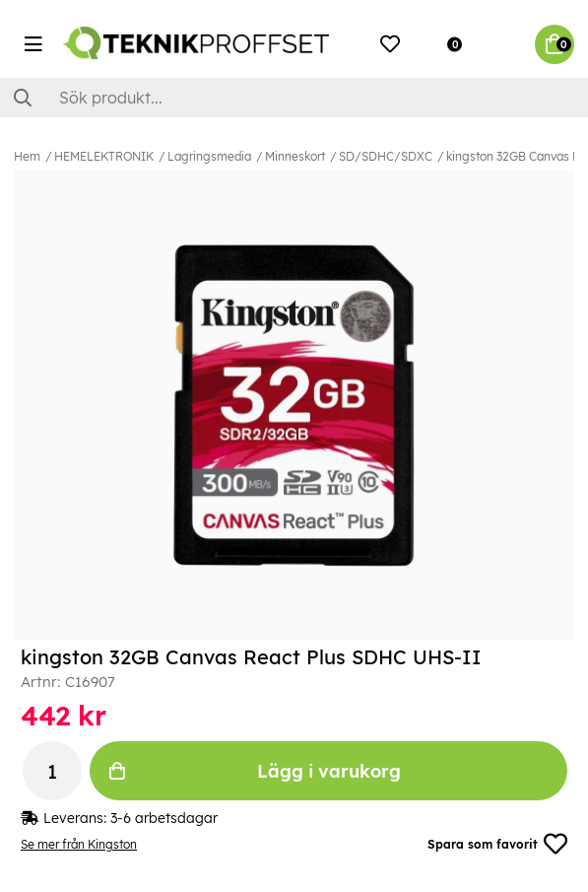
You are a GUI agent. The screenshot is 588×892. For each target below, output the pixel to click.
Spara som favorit (497, 844)
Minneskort (295, 156)
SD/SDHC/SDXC (386, 156)
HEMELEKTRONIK (104, 156)
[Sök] (294, 98)
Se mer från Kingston (79, 844)
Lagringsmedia (209, 156)
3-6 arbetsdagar (164, 818)
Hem (27, 156)
